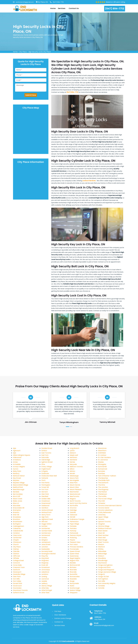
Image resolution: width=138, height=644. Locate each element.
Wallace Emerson (105, 528)
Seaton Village (75, 590)
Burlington (17, 524)
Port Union (74, 545)
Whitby (101, 549)
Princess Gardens (76, 547)
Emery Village (47, 467)
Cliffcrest (17, 556)
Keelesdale (46, 549)
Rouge (72, 581)
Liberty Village (47, 586)
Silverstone (102, 448)
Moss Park (74, 483)
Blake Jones (18, 501)
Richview (73, 567)
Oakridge (73, 510)
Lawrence (45, 579)
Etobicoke (45, 474)
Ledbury (44, 583)
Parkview (73, 528)
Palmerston (74, 522)
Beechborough (19, 490)
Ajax (15, 448)
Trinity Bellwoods (104, 512)
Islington (45, 540)
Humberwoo (46, 533)
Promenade (74, 549)
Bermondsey (18, 494)
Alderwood (17, 457)
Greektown (46, 501)
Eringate (45, 471)
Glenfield (45, 496)
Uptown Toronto (104, 522)
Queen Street (75, 551)
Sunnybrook (103, 469)
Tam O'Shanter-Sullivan (107, 476)
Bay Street (17, 478)
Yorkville (101, 588)
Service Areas (60, 625)
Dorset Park (18, 583)
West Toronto (103, 542)
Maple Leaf (74, 455)
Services (62, 8)
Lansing (44, 577)
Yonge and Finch (104, 567)
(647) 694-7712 (57, 2)
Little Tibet (45, 593)
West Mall (102, 538)
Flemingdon (46, 485)
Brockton (17, 519)
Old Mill (72, 517)
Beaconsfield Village (21, 485)
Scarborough (75, 588)
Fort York (45, 490)
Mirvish (72, 474)
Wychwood (102, 563)
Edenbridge (46, 460)
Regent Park (74, 561)
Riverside (73, 572)
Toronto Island (104, 508)
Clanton (16, 554)
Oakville (73, 512)
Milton (72, 469)
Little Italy (45, 588)
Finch (43, 480)
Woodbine (102, 558)
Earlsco (44, 451)
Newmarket (74, 492)
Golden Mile (46, 499)
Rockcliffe (74, 574)
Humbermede (47, 531)
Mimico (72, 471)
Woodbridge (103, 561)
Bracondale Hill (19, 508)
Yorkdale (101, 586)
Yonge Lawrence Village (107, 572)
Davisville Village (19, 574)
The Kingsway (103, 490)
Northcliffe (74, 506)
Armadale (17, 464)
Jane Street (46, 545)
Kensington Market (49, 554)
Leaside (44, 581)
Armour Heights (19, 467)
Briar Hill (16, 515)
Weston (101, 545)
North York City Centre (78, 503)
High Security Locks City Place (40, 52)
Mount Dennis (75, 485)
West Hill (101, 533)
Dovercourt (17, 586)
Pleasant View (75, 542)
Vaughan (101, 524)
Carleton (16, 533)
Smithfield (102, 453)
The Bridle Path (104, 480)
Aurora (16, 469)
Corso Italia (17, 565)
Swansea (101, 474)
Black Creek (18, 499)
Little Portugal (47, 590)
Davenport (17, 572)
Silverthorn (102, 451)
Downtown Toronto (20, 590)
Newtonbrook (75, 494)
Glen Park (45, 494)
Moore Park (74, 478)
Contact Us (74, 8)
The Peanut (102, 492)
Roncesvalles (75, 577)
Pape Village (74, 524)
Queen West (74, 554)
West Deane (103, 531)
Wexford (101, 547)
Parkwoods (74, 533)
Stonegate (102, 464)
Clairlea (16, 549)
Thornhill (101, 501)
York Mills (102, 581)
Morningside (74, 480)
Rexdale (73, 563)
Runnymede (74, 583)
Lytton (72, 451)
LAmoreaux (46, 570)
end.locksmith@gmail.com (23, 2)
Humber (44, 526)
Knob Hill (45, 565)
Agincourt (17, 451)
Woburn (101, 556)
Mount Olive (74, 487)
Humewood (46, 535)
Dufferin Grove (19, 593)
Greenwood (46, 503)
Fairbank (45, 478)
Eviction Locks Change (63, 618)
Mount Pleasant (76, 490)
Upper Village (103, 517)
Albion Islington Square (22, 455)
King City (45, 556)
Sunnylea (102, 471)
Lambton (45, 574)
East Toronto (46, 453)
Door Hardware (60, 615)
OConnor (73, 508)
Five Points (45, 483)
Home (53, 8)
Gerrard (44, 492)
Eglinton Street (47, 462)
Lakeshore (45, 572)
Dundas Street (47, 448)
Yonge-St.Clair (104, 577)
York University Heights (107, 583)
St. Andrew (102, 455)
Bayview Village (19, 483)
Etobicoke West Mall (49, 476)
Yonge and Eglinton (105, 565)
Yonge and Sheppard (106, 570)
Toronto (101, 519)
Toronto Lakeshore (105, 510)
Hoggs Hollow (46, 524)
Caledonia (17, 528)
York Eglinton (103, 579)
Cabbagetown (18, 526)
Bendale (16, 492)
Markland (73, 460)
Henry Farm (46, 515)
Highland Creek (47, 519)
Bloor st (16, 503)
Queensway (74, 556)
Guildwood (45, 506)
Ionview (44, 538)
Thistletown (103, 494)
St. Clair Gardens (104, 457)
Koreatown (46, 567)
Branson (16, 512)
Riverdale (73, 570)
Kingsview (45, 561)
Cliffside (16, 558)
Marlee (72, 462)
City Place (23, 52)
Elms (43, 464)
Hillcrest (44, 522)
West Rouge (103, 540)
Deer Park (17, 577)
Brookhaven (18, 522)
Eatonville (45, 457)
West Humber (103, 535)
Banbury (16, 474)
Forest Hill (45, 487)
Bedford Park (18, 487)
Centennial (17, 538)
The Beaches (103, 478)
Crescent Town (19, 567)
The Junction (103, 487)
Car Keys (58, 611)
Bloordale (17, 506)
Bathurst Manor (19, 476)
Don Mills (16, 579)
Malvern (73, 453)
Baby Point (17, 471)
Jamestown (46, 542)
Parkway (73, 531)
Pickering (73, 538)
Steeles (101, 462)
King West (45, 558)
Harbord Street (47, 510)
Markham (73, 457)
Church (16, 545)
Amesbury (17, 460)
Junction (45, 547)
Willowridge (102, 554)
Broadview (17, 517)
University (102, 515)
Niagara (73, 499)
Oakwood (73, 515)
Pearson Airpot (75, 535)
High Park (45, 517)
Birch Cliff (17, 496)
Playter (72, 540)
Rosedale (73, 579)
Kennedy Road (47, 551)
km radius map (31, 132)
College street (18, 561)
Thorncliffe (102, 496)
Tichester (102, 503)
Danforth (16, 570)
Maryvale (73, 464)
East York (45, 455)
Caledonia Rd (18, 531)
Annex (15, 462)
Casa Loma (17, 535)
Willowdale (102, 551)
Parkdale (73, 526)
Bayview (16, 480)
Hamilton (45, 508)
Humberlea (46, 528)
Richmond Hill (75, 565)
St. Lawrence (103, 460)
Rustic (72, 586)
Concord (16, 563)
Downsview (17, 588)
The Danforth (103, 483)
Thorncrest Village (105, 499)
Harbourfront (46, 512)
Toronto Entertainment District (110, 506)
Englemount (46, 469)
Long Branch (74, 448)
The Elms (102, 485)
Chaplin (16, 540)
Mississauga (74, 476)
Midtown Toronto (76, 467)
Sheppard (74, 593)
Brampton (17, 510)
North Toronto (75, 501)
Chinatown (17, 542)
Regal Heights (75, 558)
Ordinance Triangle (77, 519)
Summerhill (102, 467)
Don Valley (17, 581)
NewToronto (74, 496)
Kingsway (45, 563)
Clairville (16, 551)
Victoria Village (104, 526)
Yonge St (101, 574)
